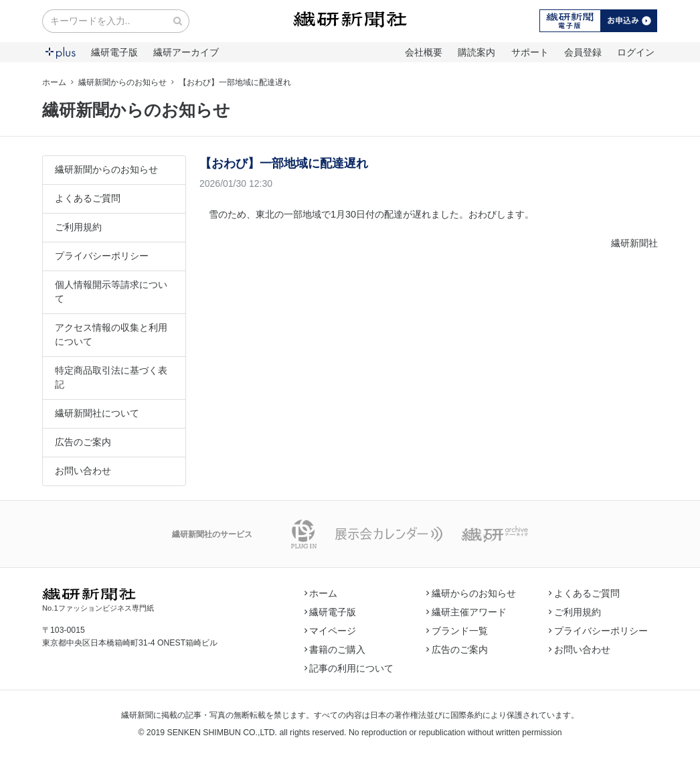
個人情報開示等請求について (111, 292)
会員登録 (583, 52)
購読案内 (476, 52)
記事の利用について (349, 668)
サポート (530, 52)
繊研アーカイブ (186, 52)
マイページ (331, 631)
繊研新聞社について (97, 413)
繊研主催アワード (466, 612)
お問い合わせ (83, 471)
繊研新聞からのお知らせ (122, 82)
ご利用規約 (78, 227)
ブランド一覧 (457, 631)
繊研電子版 (114, 52)
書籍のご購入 (335, 650)
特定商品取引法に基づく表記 (111, 377)
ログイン (636, 52)
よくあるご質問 (88, 198)
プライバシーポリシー (102, 256)
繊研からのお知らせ (471, 593)
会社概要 (424, 52)
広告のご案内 (83, 442)
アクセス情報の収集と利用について (111, 334)
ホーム (54, 82)
